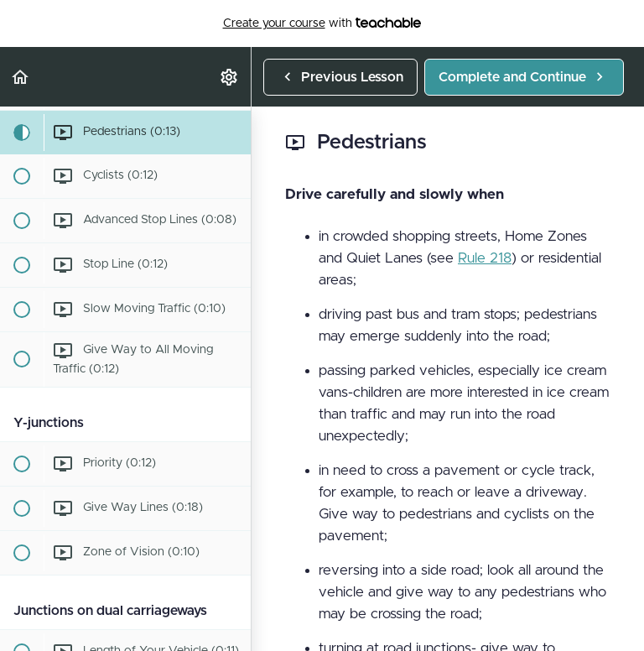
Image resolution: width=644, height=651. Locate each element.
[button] (21, 77)
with (322, 23)
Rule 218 (485, 258)
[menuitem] (230, 77)
